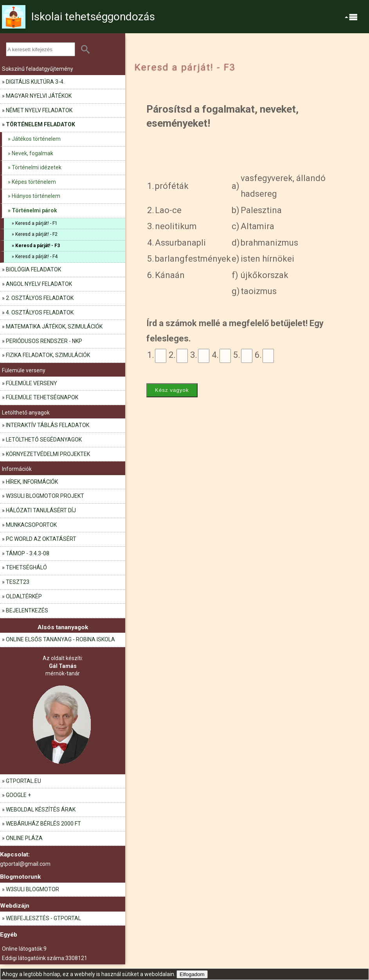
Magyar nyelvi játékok (39, 96)
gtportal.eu (23, 781)
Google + (18, 795)
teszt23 (18, 582)
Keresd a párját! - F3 (38, 246)
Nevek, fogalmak (32, 153)
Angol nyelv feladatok (39, 284)
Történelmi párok (34, 210)
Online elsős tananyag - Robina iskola (60, 639)
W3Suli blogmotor (32, 889)
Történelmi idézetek (37, 167)
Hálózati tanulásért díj (41, 510)
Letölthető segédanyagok (44, 440)
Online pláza (24, 838)
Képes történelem (34, 182)
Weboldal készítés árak (41, 809)
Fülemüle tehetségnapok (42, 397)
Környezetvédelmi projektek (48, 454)
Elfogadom (192, 974)
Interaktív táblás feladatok (48, 425)
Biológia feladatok (33, 269)
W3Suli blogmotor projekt (45, 496)
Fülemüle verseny (31, 383)
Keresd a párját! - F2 (36, 234)
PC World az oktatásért (41, 539)
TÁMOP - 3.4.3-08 (28, 553)
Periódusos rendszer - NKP (44, 341)
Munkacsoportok (31, 525)
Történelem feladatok (40, 124)
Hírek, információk (32, 482)
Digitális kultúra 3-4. (35, 82)
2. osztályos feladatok (40, 298)
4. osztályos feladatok (40, 312)
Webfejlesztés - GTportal (43, 918)
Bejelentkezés (27, 610)
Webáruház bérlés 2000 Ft (43, 824)
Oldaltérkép (24, 596)
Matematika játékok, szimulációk (54, 327)
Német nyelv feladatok (39, 110)
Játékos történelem (36, 139)
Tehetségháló (26, 567)
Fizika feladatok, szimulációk (48, 355)
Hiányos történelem (36, 196)
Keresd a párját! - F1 (36, 223)
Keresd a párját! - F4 (36, 257)
